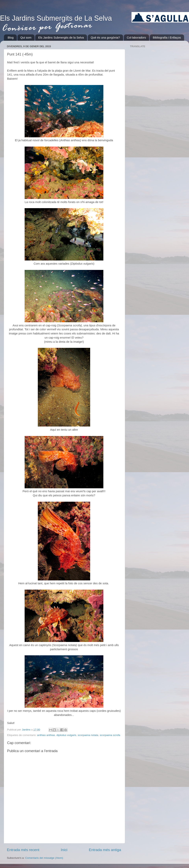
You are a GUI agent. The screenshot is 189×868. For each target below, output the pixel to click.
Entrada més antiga (105, 850)
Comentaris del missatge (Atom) (44, 858)
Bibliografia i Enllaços (167, 37)
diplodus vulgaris (66, 735)
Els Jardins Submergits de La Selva (56, 18)
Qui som (26, 37)
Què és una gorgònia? (105, 37)
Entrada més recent (23, 850)
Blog (11, 37)
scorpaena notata (88, 735)
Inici (64, 850)
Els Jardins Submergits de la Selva (61, 37)
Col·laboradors (136, 37)
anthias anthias (46, 735)
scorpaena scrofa (110, 735)
